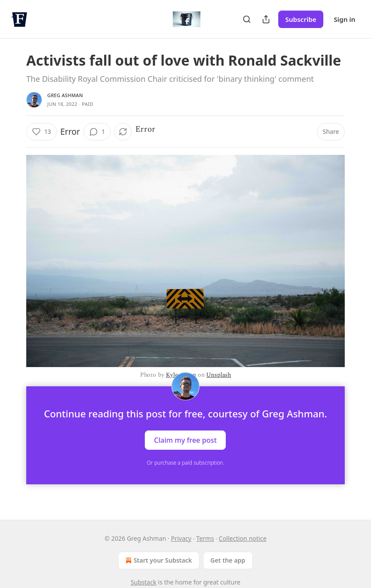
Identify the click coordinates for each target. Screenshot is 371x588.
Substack (144, 582)
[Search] (247, 19)
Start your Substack (158, 560)
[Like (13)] (42, 132)
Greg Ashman (65, 95)
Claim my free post (185, 440)
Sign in (345, 19)
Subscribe (301, 19)
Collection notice (243, 538)
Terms (205, 538)
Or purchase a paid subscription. (186, 463)
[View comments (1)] (97, 132)
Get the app (228, 560)
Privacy (181, 538)
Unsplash (219, 375)
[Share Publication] (266, 19)
